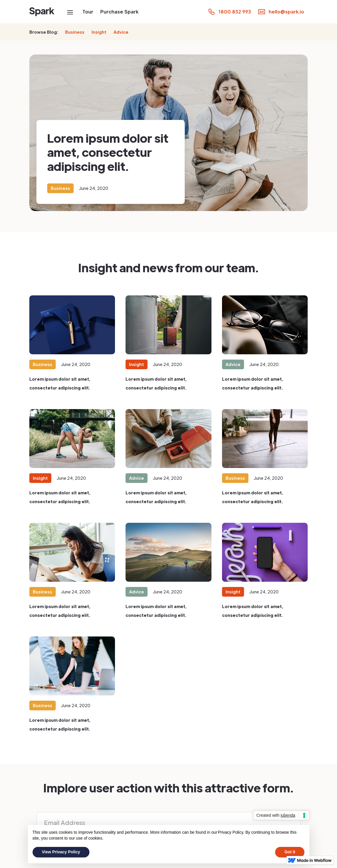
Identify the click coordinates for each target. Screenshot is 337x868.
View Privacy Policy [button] (61, 852)
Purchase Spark (119, 12)
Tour (88, 12)
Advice (121, 32)
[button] (70, 12)
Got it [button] (290, 852)
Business (75, 32)
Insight (99, 32)
